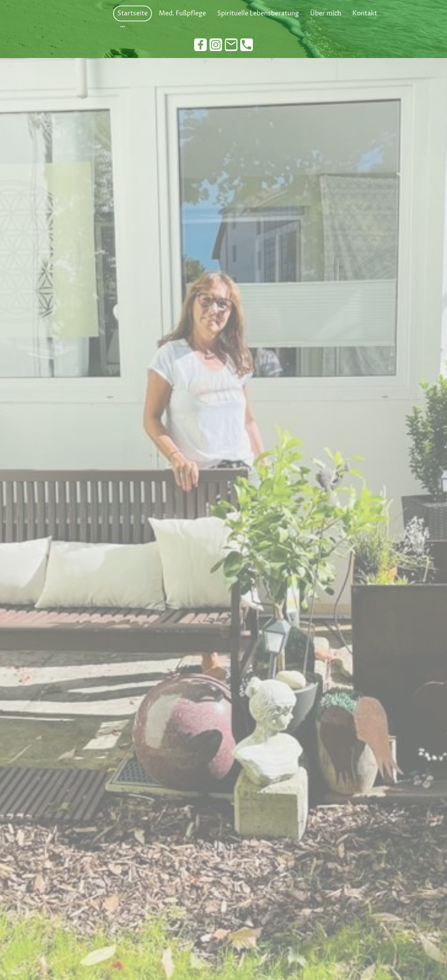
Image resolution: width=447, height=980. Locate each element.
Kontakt (365, 13)
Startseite (133, 13)
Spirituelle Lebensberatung (258, 13)
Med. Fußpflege (182, 13)
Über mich (326, 13)
